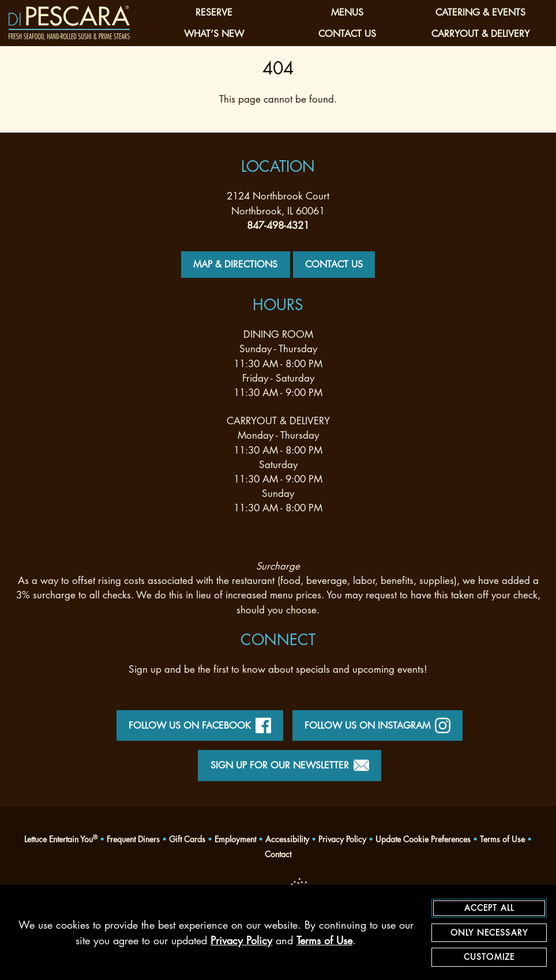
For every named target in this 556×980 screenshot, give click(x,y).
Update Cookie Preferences (423, 840)
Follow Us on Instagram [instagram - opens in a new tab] (377, 725)
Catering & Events (480, 12)
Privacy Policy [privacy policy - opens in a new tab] (241, 941)
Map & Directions (235, 264)
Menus (347, 12)
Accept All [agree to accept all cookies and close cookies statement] (489, 908)
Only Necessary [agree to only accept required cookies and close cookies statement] (489, 932)
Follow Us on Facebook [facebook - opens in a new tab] (200, 725)
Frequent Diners (133, 839)
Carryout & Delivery (480, 34)
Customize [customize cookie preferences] (489, 957)
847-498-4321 (278, 225)
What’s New (214, 34)
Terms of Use (502, 839)
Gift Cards (187, 839)
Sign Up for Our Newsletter (290, 765)
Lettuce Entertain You (61, 839)
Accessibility (287, 839)
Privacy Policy (342, 839)
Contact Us (347, 34)
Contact (278, 854)
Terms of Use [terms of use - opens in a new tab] (324, 941)
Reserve (214, 12)
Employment (235, 839)
